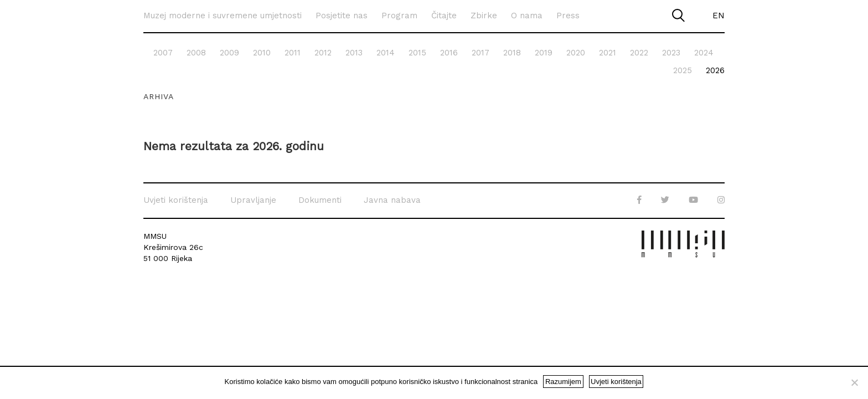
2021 (608, 53)
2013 (354, 53)
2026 (715, 70)
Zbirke (484, 16)
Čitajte (444, 16)
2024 (704, 53)
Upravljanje (253, 200)
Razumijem (563, 382)
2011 (293, 53)
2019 (544, 53)
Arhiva (159, 96)
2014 (386, 53)
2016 (449, 53)
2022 (639, 53)
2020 (576, 53)
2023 (671, 53)
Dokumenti (320, 200)
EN (719, 16)
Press (568, 16)
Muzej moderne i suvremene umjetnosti (223, 16)
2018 (512, 53)
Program (399, 16)
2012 (323, 53)
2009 (229, 53)
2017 (480, 53)
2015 (417, 53)
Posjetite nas (342, 16)
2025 (683, 70)
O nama (527, 16)
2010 (262, 53)
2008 (196, 53)
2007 (163, 53)
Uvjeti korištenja (176, 200)
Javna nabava (392, 200)
